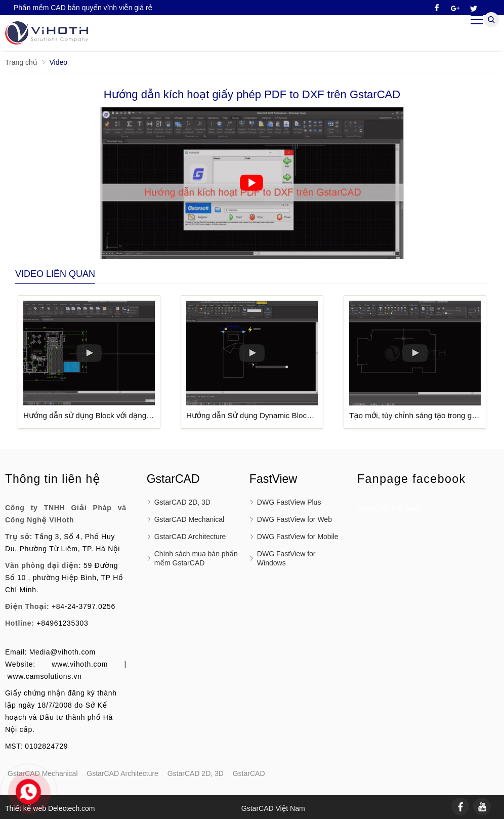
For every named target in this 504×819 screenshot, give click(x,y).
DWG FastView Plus (289, 502)
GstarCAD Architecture (190, 537)
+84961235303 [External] (62, 623)
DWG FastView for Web (295, 519)
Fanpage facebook (412, 479)
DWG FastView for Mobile (298, 537)
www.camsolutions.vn (45, 676)
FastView (273, 479)
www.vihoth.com (80, 664)
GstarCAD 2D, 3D (182, 502)
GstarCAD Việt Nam (389, 508)
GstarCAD (249, 773)
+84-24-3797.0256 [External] (83, 606)
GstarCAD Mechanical (190, 519)
